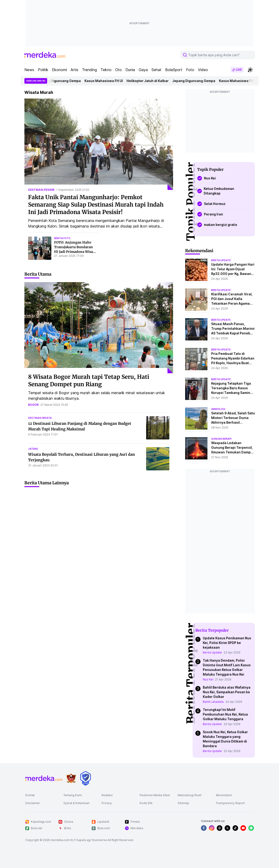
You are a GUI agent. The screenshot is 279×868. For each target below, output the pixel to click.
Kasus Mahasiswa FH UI (106, 81)
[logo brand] (71, 778)
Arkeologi (218, 409)
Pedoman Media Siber (155, 795)
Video (203, 70)
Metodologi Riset (190, 795)
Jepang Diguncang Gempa (61, 81)
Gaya (143, 70)
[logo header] (45, 55)
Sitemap (183, 803)
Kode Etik (146, 803)
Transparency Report (230, 803)
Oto (118, 70)
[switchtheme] (250, 70)
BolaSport (174, 70)
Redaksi (107, 795)
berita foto (62, 238)
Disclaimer (33, 803)
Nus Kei (208, 679)
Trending (89, 70)
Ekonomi (59, 70)
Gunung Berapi (221, 439)
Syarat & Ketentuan (76, 803)
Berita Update (212, 652)
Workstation (224, 795)
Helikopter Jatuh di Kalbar (149, 81)
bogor (33, 405)
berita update (221, 260)
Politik (43, 70)
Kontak (30, 795)
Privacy (107, 803)
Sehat (156, 70)
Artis (74, 70)
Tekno (106, 70)
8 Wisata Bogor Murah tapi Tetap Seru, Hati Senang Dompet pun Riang (89, 381)
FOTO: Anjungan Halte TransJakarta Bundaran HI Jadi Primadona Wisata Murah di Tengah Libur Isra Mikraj (75, 252)
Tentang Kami (73, 795)
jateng (33, 449)
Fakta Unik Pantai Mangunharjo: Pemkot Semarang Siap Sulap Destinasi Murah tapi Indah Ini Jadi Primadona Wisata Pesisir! (96, 205)
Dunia (130, 70)
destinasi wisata (40, 418)
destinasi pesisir (41, 190)
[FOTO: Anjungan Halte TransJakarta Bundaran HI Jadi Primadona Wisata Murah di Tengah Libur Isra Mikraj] (40, 248)
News (29, 70)
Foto (190, 70)
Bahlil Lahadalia (213, 702)
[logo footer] (44, 778)
